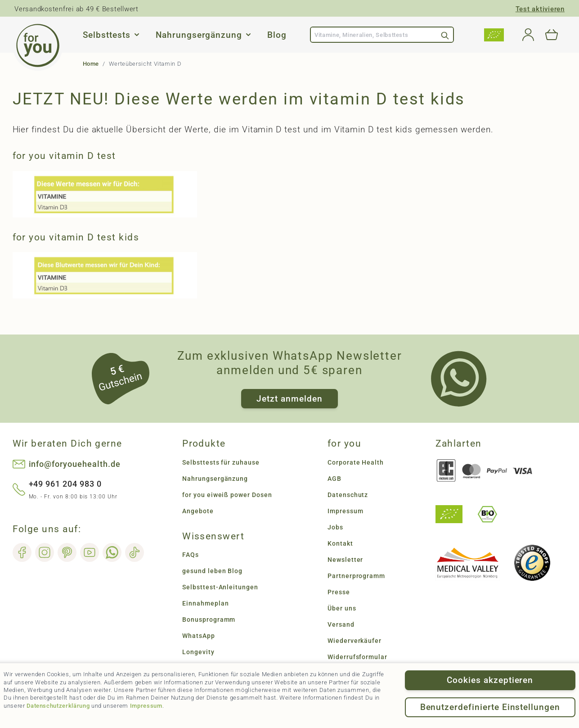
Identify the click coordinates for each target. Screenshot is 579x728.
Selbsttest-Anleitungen (220, 587)
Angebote (198, 511)
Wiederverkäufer (355, 641)
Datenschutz (348, 495)
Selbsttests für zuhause (221, 462)
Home (91, 64)
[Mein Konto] (528, 35)
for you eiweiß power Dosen (227, 495)
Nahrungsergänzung (199, 35)
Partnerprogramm (356, 576)
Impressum (146, 706)
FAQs (191, 555)
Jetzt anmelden (289, 399)
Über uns (342, 608)
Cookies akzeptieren (490, 680)
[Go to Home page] (38, 45)
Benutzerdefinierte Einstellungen (490, 707)
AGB (334, 479)
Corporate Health (356, 462)
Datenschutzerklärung (58, 706)
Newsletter (346, 560)
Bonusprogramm (209, 619)
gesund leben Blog (212, 571)
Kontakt (340, 543)
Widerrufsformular (357, 657)
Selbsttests (107, 35)
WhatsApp (199, 636)
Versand (341, 624)
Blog (277, 35)
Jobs (335, 527)
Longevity (198, 652)
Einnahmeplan (205, 603)
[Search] (445, 35)
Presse (339, 592)
